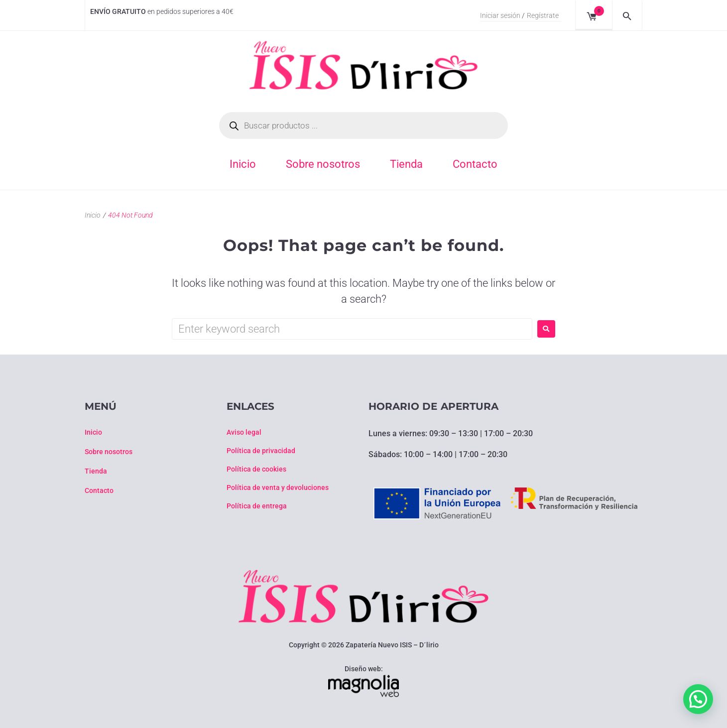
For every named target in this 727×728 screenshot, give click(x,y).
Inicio (93, 215)
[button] (698, 699)
